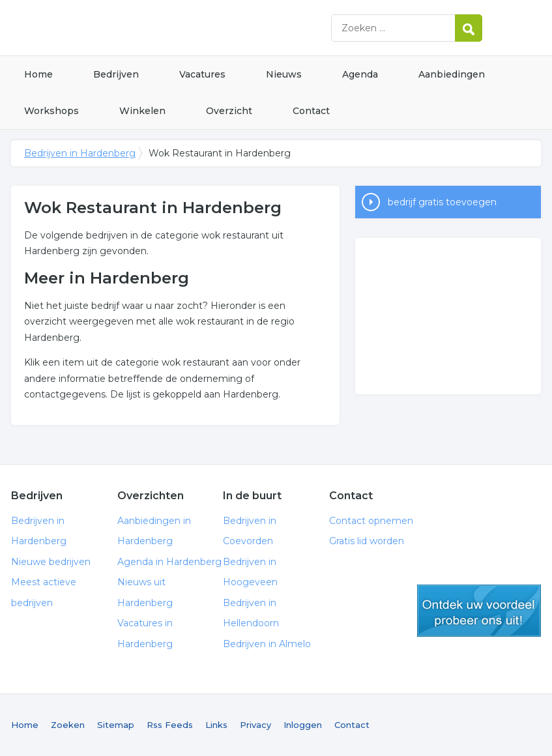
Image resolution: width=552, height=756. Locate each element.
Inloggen (303, 725)
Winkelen (142, 111)
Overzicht (229, 111)
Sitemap (116, 725)
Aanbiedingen (452, 74)
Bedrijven (116, 74)
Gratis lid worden (367, 541)
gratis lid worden (479, 611)
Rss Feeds (170, 725)
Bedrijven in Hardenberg (174, 28)
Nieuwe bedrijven (51, 562)
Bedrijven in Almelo (267, 644)
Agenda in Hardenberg (169, 562)
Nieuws (284, 74)
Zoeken (68, 725)
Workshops (51, 111)
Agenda (360, 74)
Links (216, 725)
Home (38, 74)
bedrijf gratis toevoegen (442, 202)
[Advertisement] (448, 316)
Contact (311, 111)
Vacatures (202, 74)
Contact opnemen (371, 521)
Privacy (255, 725)
